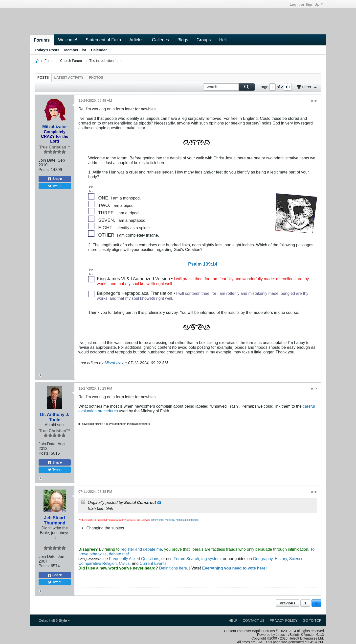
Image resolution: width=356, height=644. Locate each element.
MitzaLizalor (115, 363)
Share (55, 179)
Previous (287, 603)
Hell (223, 40)
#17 (314, 389)
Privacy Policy (284, 621)
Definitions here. (173, 568)
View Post (159, 503)
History (281, 559)
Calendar (99, 50)
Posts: (44, 170)
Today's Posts (47, 50)
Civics (124, 563)
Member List (75, 50)
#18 (314, 492)
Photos (96, 78)
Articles (136, 40)
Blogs (183, 40)
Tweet (55, 186)
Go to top (312, 621)
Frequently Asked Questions (134, 559)
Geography (263, 559)
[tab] (43, 78)
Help (233, 621)
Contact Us (254, 621)
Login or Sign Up (306, 4)
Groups (204, 40)
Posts (43, 78)
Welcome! (68, 40)
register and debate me (141, 549)
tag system (211, 559)
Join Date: (48, 160)
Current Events (153, 563)
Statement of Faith (103, 40)
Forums (42, 40)
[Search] (229, 87)
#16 (314, 101)
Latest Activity (69, 78)
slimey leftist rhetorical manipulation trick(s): (175, 520)
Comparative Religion (98, 563)
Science (296, 559)
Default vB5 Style (54, 620)
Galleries (160, 40)
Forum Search (186, 559)
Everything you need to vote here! (234, 568)
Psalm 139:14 (203, 264)
